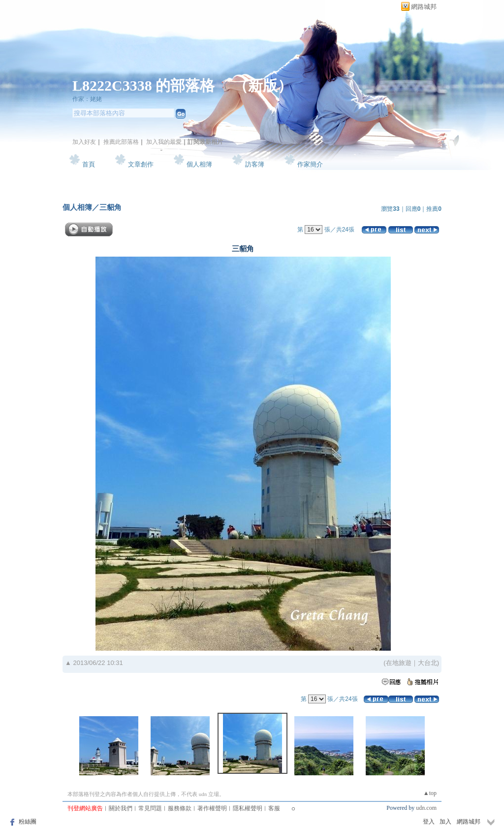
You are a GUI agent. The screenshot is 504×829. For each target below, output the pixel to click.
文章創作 (141, 164)
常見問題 (150, 808)
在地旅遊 (399, 663)
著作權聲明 (212, 808)
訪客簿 (255, 164)
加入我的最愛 (164, 142)
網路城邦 (424, 7)
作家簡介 (310, 164)
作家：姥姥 (87, 99)
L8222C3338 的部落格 (145, 85)
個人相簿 (199, 164)
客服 (274, 808)
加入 (445, 822)
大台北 (427, 663)
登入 (429, 822)
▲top (430, 793)
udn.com (426, 808)
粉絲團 (28, 822)
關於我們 (121, 808)
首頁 (89, 164)
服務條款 (180, 808)
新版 (263, 85)
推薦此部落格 (121, 142)
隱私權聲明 (248, 808)
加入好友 (84, 142)
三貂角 (110, 207)
